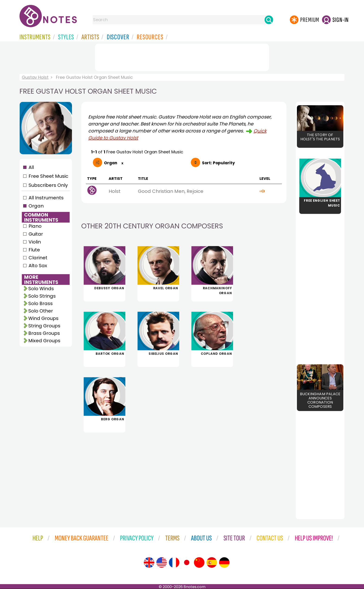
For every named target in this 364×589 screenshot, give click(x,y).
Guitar (36, 234)
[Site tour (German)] (224, 563)
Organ (36, 206)
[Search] (269, 20)
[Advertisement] (182, 56)
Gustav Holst (35, 77)
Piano (35, 226)
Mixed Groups (44, 341)
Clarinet (38, 258)
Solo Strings (42, 296)
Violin (35, 242)
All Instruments (46, 198)
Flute (34, 250)
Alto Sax (38, 266)
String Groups (44, 326)
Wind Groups (43, 318)
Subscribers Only (48, 185)
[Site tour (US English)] (162, 563)
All (31, 167)
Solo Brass (41, 303)
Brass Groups (44, 333)
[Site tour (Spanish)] (212, 563)
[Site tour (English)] (149, 563)
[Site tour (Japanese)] (187, 563)
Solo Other (41, 311)
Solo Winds (41, 289)
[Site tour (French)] (174, 563)
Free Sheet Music (48, 176)
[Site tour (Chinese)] (199, 563)
